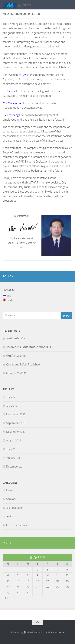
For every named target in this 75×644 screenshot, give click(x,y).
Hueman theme (56, 632)
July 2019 (12, 406)
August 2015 (14, 440)
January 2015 (14, 458)
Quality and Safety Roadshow (23, 365)
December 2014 (16, 467)
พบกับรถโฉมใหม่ (17, 338)
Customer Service (17, 525)
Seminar (11, 499)
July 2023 (12, 397)
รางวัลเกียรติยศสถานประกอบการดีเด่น (30, 347)
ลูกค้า (10, 516)
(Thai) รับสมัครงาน (17, 373)
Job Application (15, 508)
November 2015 (16, 432)
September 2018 (16, 423)
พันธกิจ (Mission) (16, 356)
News (10, 490)
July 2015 (12, 449)
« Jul (5, 598)
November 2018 (16, 414)
